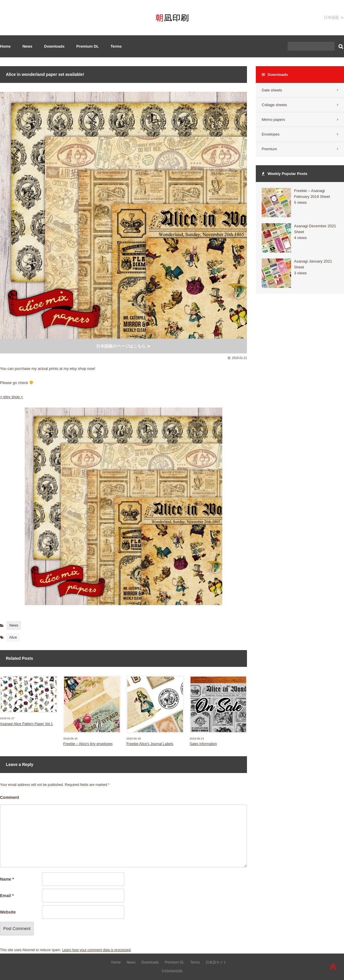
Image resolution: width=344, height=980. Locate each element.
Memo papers (273, 120)
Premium (269, 149)
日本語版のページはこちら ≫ (123, 346)
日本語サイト (216, 962)
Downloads (54, 46)
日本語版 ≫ (334, 17)
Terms (116, 46)
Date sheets (272, 90)
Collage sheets (274, 105)
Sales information (203, 744)
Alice (13, 637)
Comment (10, 797)
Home (5, 46)
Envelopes (271, 134)
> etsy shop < (11, 397)
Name (7, 879)
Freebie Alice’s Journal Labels (150, 744)
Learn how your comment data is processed (96, 950)
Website (8, 912)
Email (7, 896)
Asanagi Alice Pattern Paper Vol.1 (26, 724)
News (27, 46)
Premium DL (87, 46)
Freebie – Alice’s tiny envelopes (88, 744)
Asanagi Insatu (172, 18)
